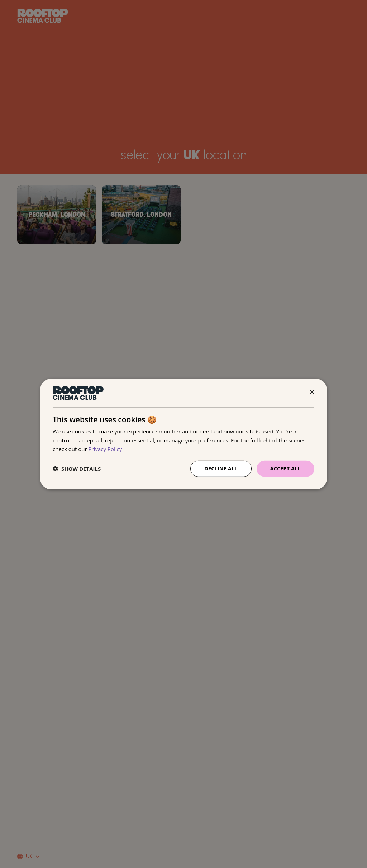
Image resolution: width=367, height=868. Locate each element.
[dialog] (183, 434)
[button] (77, 469)
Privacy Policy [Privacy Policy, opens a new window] (105, 449)
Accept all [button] (285, 468)
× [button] (312, 393)
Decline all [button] (221, 468)
